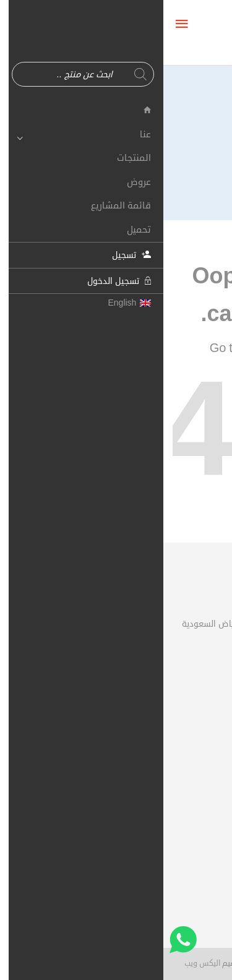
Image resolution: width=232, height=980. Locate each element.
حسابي (197, 728)
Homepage (111, 348)
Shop (172, 348)
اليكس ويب (39, 963)
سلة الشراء (191, 750)
